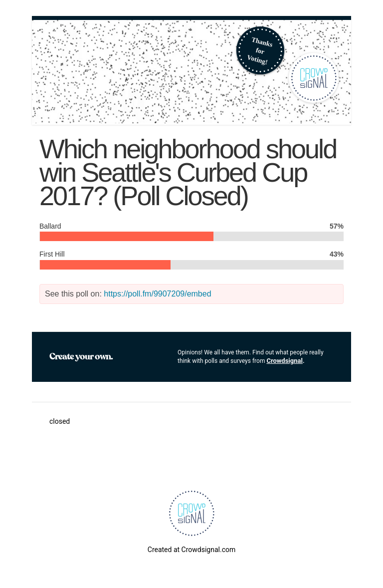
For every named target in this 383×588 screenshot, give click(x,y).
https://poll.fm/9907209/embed (157, 294)
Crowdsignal (285, 361)
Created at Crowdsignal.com (191, 550)
